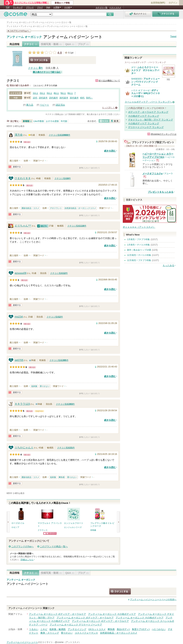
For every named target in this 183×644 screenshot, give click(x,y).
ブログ (40, 7)
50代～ (89, 98)
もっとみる (168, 265)
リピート (44, 105)
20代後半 (53, 98)
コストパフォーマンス (86, 633)
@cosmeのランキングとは (164, 134)
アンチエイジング (77, 629)
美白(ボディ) (123, 629)
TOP (8, 7)
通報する (15, 167)
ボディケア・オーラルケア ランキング (148, 112)
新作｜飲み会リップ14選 (139, 250)
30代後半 (74, 98)
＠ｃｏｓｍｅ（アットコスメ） (139, 227)
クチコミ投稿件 (60, 135)
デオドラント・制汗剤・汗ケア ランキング (151, 120)
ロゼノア (15, 527)
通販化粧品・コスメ (30, 208)
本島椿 (93, 530)
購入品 (30, 105)
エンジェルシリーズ (73, 527)
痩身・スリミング (50, 633)
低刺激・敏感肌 (57, 629)
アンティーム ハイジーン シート (73, 37)
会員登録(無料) (158, 3)
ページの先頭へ (153, 599)
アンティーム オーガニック (24, 37)
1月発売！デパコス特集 (138, 245)
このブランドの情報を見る (19, 31)
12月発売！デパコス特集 (139, 255)
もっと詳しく (108, 108)
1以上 (35, 93)
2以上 (42, 93)
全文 (115, 121)
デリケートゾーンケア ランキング (146, 127)
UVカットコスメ (97, 629)
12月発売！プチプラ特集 (139, 260)
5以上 (63, 93)
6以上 (70, 93)
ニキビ (44, 629)
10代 (35, 98)
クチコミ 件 (35, 68)
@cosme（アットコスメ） (68, 642)
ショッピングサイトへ (50, 533)
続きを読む (110, 151)
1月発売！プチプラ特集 (138, 239)
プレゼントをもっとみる (161, 192)
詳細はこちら (27, 560)
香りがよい (45, 386)
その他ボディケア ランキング (144, 116)
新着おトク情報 (62, 3)
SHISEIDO (136, 79)
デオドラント (56, 208)
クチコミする (40, 60)
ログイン (173, 3)
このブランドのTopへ (22, 546)
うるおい (34, 629)
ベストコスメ (115, 8)
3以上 (49, 93)
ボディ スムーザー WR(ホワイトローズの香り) (145, 93)
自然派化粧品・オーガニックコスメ (80, 208)
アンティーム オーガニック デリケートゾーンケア (76, 625)
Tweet (173, 36)
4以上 (56, 93)
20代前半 (43, 98)
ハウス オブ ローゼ (140, 90)
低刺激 (34, 386)
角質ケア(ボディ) (141, 629)
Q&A (48, 7)
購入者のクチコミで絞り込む (47, 72)
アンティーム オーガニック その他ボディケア (112, 614)
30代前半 (64, 98)
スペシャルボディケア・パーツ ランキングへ (148, 102)
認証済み (60, 105)
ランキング (18, 7)
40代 (82, 98)
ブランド (30, 7)
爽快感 (62, 477)
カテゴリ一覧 (102, 8)
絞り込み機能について (109, 81)
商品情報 (14, 44)
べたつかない (159, 629)
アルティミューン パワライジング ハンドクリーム (145, 82)
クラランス (43, 530)
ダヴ (133, 67)
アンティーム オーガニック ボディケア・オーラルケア (57, 614)
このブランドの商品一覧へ (54, 546)
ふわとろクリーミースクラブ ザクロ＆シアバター (145, 70)
